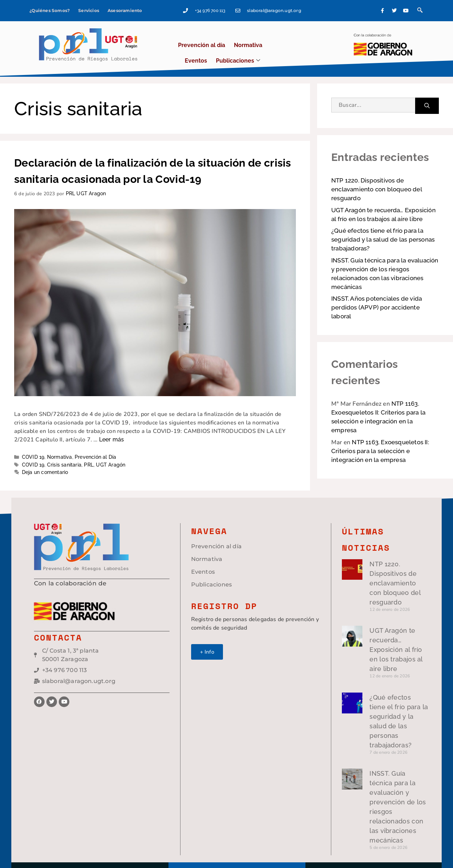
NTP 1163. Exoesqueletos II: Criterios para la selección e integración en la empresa (380, 438)
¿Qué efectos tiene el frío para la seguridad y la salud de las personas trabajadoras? (383, 227)
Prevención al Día (95, 444)
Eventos (258, 37)
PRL (89, 452)
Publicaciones (299, 37)
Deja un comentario (45, 459)
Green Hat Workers (403, 854)
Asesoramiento (125, 9)
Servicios (88, 9)
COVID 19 (33, 444)
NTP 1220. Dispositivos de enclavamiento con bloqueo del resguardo (377, 177)
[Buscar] (427, 93)
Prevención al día (181, 37)
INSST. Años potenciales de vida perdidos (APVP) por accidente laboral (377, 295)
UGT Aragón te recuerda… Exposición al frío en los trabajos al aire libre (369, 630)
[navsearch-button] (429, 9)
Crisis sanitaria (64, 452)
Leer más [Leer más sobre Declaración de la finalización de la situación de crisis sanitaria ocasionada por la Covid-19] (112, 427)
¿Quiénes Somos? (49, 9)
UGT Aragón (111, 452)
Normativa (226, 37)
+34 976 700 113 (246, 9)
